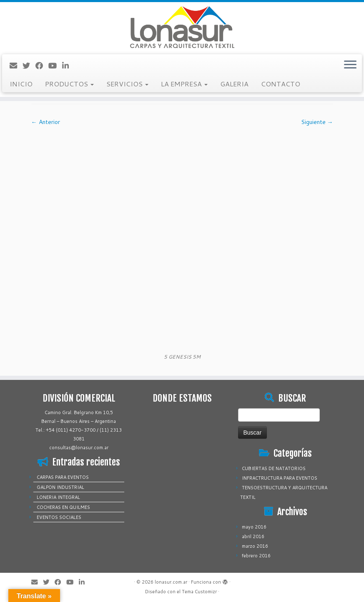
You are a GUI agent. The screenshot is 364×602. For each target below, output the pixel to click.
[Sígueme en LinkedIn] (68, 66)
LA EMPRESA (184, 84)
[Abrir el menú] (350, 65)
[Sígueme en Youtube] (55, 66)
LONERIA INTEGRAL (58, 497)
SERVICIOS (127, 84)
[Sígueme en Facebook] (42, 66)
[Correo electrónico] (16, 66)
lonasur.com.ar (171, 582)
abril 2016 (253, 536)
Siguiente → (317, 122)
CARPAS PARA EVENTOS (63, 477)
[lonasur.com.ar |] (182, 27)
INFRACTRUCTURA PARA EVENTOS (280, 478)
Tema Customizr (199, 592)
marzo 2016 (255, 546)
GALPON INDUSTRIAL (60, 487)
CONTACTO (281, 84)
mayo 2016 (254, 527)
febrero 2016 (256, 556)
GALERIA (234, 84)
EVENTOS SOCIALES (59, 517)
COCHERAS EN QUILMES (63, 507)
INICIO (21, 84)
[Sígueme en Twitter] (29, 66)
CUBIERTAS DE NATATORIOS (274, 468)
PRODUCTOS (69, 84)
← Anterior (46, 122)
